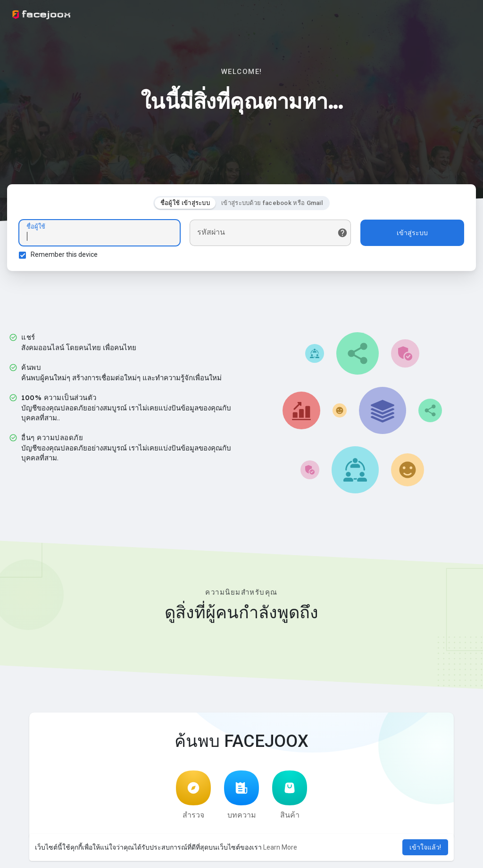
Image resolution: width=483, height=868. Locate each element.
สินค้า (290, 795)
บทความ (241, 795)
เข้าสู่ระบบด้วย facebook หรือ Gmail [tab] (272, 203)
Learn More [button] (280, 847)
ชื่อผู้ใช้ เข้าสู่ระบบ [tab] (185, 203)
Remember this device (64, 254)
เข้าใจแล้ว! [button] (425, 847)
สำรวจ (193, 795)
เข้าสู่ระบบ (412, 233)
